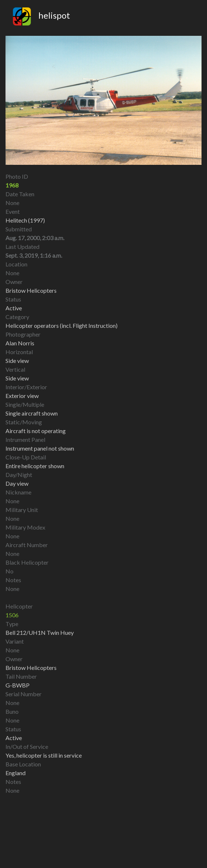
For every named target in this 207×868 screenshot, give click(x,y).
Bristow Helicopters (31, 668)
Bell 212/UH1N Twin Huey (40, 632)
